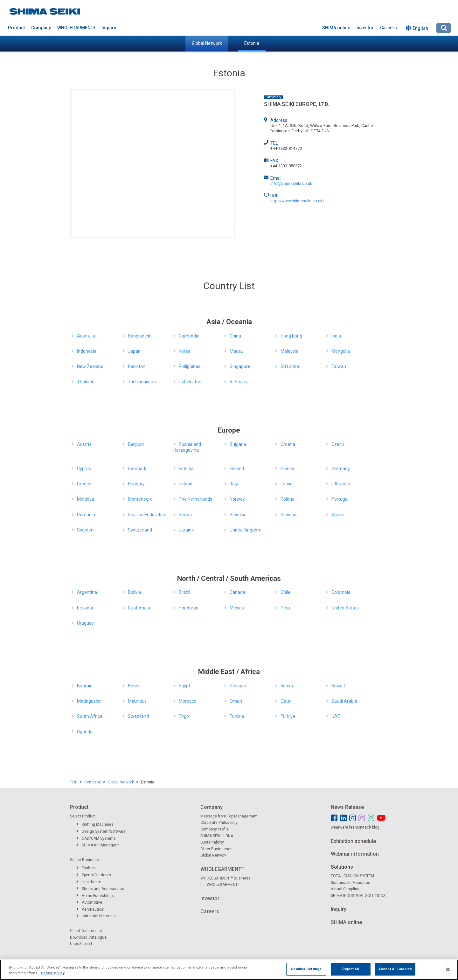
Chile (285, 592)
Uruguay (85, 623)
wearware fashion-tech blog (355, 827)
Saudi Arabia (344, 701)
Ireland (186, 484)
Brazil (184, 592)
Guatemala (139, 608)
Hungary (136, 484)
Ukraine (186, 530)
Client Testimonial (86, 931)
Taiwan (339, 366)
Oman (236, 701)
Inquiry (109, 28)
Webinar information (355, 854)
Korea (185, 351)
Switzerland (140, 530)
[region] (229, 970)
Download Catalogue (88, 937)
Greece (84, 484)
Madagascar (90, 701)
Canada (237, 592)
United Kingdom (246, 530)
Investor (365, 28)
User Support (81, 944)
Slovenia (289, 515)
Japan (134, 351)
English (417, 28)
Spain (337, 515)
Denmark (137, 469)
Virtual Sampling (345, 889)
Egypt (184, 686)
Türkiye (288, 716)
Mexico (237, 608)
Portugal (340, 499)
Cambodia (189, 336)
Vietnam (238, 382)
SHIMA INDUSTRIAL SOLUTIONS (358, 896)
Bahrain (85, 686)
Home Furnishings (95, 896)
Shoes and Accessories (100, 889)
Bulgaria (238, 444)
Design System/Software (101, 831)
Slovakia (238, 515)
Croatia (288, 444)
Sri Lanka (290, 366)
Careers (389, 28)
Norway (237, 499)
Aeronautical (90, 909)
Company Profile (215, 829)
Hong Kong (291, 336)
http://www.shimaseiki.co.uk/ (297, 201)
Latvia (287, 484)
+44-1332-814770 (286, 148)
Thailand (86, 382)
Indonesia (87, 351)
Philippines (190, 366)
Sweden (85, 530)
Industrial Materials (96, 916)
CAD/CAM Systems (96, 838)
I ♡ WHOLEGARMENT (220, 885)
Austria (84, 444)
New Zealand (90, 366)
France (287, 469)
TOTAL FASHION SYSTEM (352, 876)
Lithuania (341, 484)
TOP (74, 782)
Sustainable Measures (350, 883)
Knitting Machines (95, 824)
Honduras (188, 608)
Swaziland (138, 716)
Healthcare (89, 882)
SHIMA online (336, 28)
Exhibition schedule (353, 841)
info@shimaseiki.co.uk (291, 183)
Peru (285, 608)
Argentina (87, 592)
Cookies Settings (306, 969)
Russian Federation (147, 515)
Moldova (86, 499)
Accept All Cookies (395, 969)
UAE (336, 716)
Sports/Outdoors (94, 875)
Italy (234, 484)
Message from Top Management (229, 816)
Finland (237, 469)
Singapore (240, 366)
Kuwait (338, 686)
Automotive (89, 902)
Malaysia (289, 351)
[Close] (448, 970)
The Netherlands (195, 499)
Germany (341, 469)
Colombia (341, 592)
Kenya (287, 686)
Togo (184, 716)
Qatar (286, 701)
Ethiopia (238, 686)
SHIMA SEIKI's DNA (217, 836)
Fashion (86, 868)
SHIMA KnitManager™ (98, 845)
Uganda (85, 732)
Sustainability (212, 842)
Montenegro (140, 499)
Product (16, 28)
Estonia (252, 43)
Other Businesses (216, 849)
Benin (134, 686)
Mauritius (137, 701)
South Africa (90, 716)
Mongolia (341, 351)
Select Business (84, 860)
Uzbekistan (190, 382)
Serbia (185, 515)
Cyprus (84, 469)
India (336, 336)
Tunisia (237, 716)
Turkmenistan (142, 382)
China (235, 336)
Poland (288, 499)
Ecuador (85, 608)
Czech (338, 444)
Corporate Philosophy (219, 823)
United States (345, 608)
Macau (236, 351)
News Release (347, 807)
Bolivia (134, 592)
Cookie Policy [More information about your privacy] (53, 973)
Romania (86, 515)
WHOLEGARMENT (76, 28)
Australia (86, 336)
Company (41, 28)
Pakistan (137, 366)
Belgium (136, 444)
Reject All (351, 969)
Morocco (187, 701)
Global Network (207, 43)
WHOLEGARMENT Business (226, 878)
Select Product (83, 816)
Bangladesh (140, 336)
